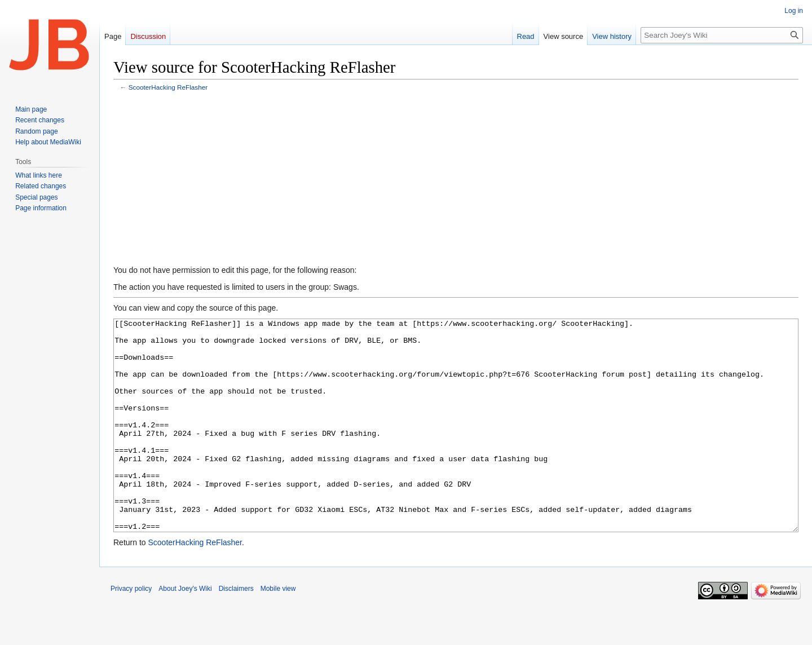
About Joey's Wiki (185, 631)
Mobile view (278, 631)
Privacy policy (131, 631)
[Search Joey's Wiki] (722, 35)
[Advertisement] (456, 179)
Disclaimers (236, 631)
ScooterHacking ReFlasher (168, 87)
